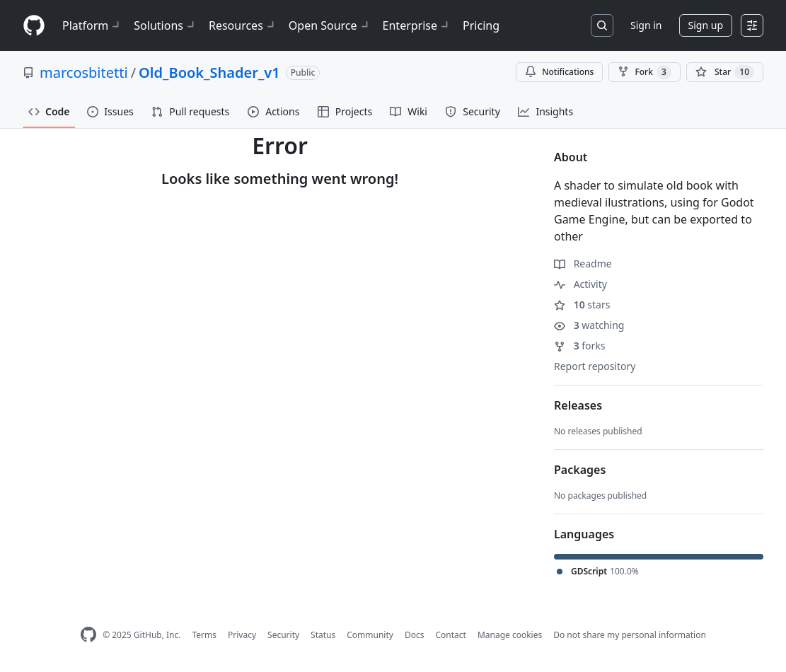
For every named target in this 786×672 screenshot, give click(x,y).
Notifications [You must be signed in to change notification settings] (559, 72)
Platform (92, 25)
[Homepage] (34, 26)
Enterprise (417, 25)
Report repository (595, 366)
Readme (583, 263)
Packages (580, 470)
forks (580, 346)
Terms (204, 635)
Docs (415, 635)
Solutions (166, 25)
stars (582, 305)
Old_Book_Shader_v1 (209, 73)
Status (323, 635)
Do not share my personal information (630, 635)
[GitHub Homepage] (88, 635)
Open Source (330, 25)
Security (283, 635)
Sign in (646, 25)
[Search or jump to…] (602, 25)
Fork (644, 72)
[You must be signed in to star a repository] (725, 72)
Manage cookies (510, 635)
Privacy (242, 635)
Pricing (481, 25)
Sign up (706, 25)
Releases (578, 405)
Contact (450, 635)
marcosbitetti (84, 73)
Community (370, 635)
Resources (243, 25)
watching (589, 325)
